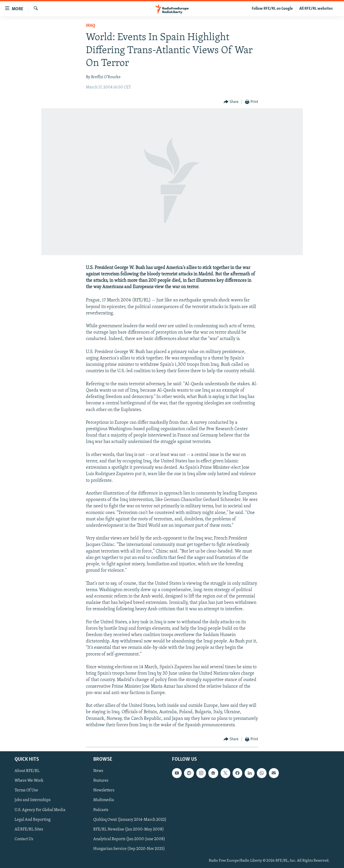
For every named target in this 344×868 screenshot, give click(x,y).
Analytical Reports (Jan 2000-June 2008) (129, 839)
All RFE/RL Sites (29, 829)
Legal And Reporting (33, 820)
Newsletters (104, 790)
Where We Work (29, 781)
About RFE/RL (27, 771)
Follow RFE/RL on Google (272, 9)
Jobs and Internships (33, 800)
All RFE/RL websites (316, 9)
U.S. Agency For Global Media (40, 810)
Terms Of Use (26, 790)
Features (101, 781)
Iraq (91, 26)
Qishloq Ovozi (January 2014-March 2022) (130, 820)
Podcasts (101, 810)
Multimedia (104, 800)
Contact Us (24, 839)
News (98, 771)
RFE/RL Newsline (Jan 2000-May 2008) (129, 829)
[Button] (231, 102)
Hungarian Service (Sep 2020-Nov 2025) (129, 849)
